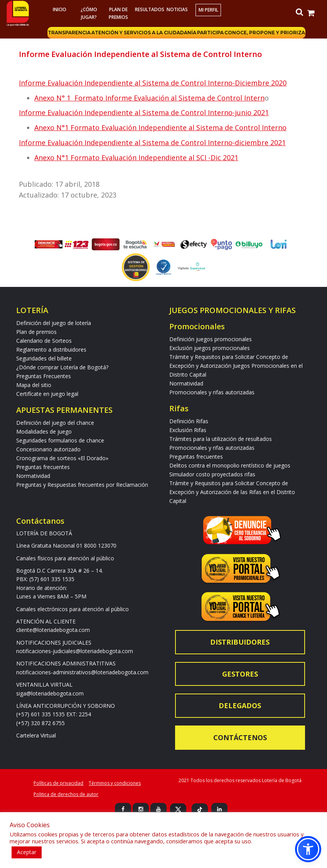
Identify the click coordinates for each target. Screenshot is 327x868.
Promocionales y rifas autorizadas (212, 392)
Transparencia (69, 33)
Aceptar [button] (27, 852)
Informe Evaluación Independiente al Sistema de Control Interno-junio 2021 (144, 112)
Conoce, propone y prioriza (265, 33)
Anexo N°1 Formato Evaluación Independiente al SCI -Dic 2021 (136, 158)
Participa (210, 33)
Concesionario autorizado (48, 449)
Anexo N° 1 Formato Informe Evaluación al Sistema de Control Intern (149, 98)
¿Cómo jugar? (89, 13)
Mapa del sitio (34, 385)
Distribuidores (240, 642)
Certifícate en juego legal (47, 394)
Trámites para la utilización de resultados (221, 439)
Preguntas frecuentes (43, 467)
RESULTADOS (149, 9)
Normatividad (33, 476)
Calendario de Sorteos (44, 341)
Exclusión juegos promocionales (210, 348)
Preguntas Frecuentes (44, 376)
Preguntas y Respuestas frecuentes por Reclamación (82, 485)
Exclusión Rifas (188, 430)
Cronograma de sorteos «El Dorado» (62, 458)
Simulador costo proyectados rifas (212, 474)
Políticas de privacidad (58, 783)
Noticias (177, 9)
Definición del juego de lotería (54, 323)
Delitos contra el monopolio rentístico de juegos (230, 465)
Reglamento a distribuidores (51, 349)
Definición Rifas (189, 421)
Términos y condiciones (115, 783)
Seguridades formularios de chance (60, 440)
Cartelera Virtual (36, 735)
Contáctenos (240, 737)
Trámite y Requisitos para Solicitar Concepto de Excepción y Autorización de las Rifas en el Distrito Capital (232, 492)
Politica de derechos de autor (66, 794)
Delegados (240, 705)
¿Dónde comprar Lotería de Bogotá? (62, 367)
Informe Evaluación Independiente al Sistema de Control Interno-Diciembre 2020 (153, 83)
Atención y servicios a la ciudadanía (144, 33)
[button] (308, 849)
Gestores (240, 674)
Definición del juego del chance (55, 423)
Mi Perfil (208, 10)
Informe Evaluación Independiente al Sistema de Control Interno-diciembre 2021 (152, 142)
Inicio (60, 9)
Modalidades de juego (44, 431)
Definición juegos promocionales (211, 339)
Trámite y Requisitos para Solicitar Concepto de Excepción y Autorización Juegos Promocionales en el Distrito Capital (236, 366)
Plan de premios (118, 13)
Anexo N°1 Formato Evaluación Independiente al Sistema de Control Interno (160, 127)
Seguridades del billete (44, 358)
